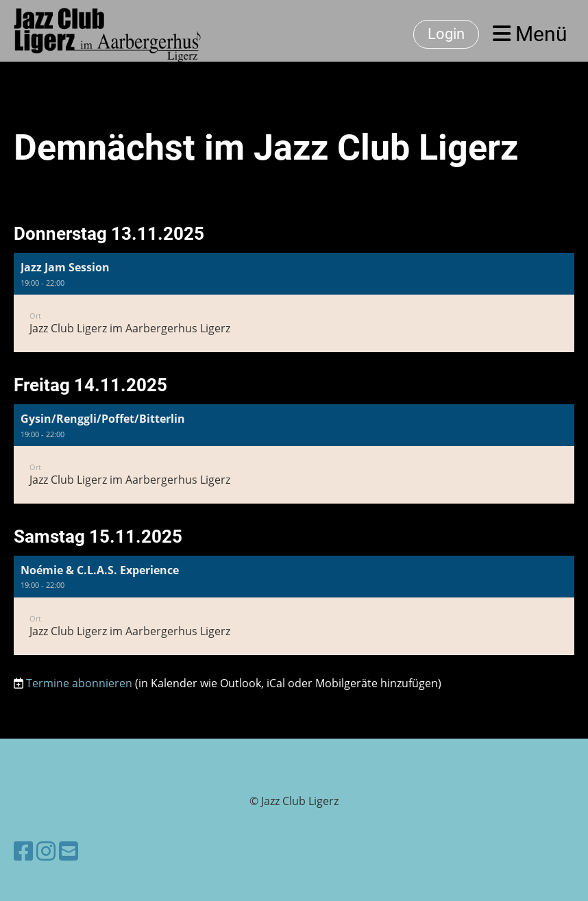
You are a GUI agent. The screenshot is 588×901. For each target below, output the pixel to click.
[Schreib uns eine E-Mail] (69, 851)
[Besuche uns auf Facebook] (23, 851)
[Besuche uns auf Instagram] (46, 851)
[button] (294, 303)
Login (446, 34)
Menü (530, 34)
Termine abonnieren (79, 683)
